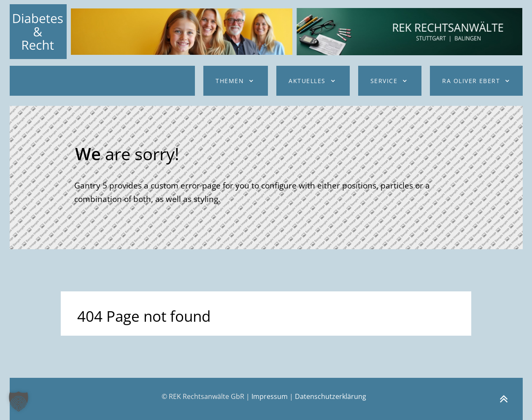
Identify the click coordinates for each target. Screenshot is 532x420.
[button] (19, 401)
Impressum (270, 396)
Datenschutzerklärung (331, 396)
